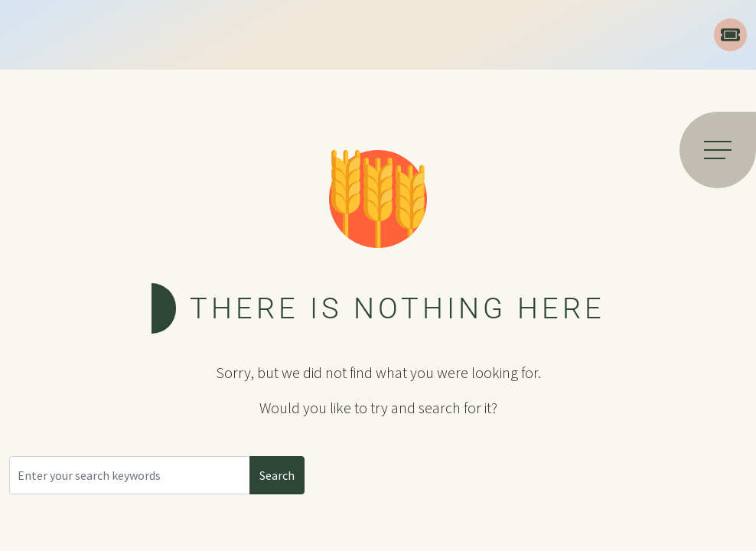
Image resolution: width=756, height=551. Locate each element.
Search (277, 475)
